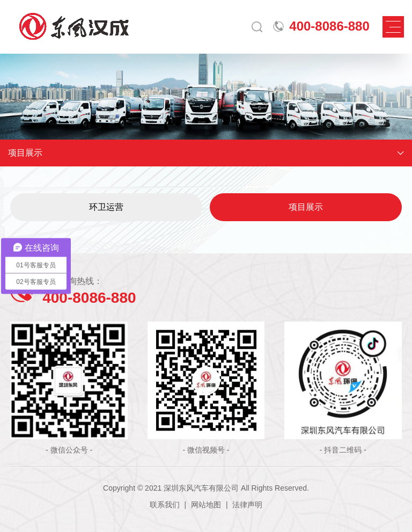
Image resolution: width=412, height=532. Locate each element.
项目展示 (306, 207)
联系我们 (165, 505)
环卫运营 (106, 207)
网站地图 (206, 505)
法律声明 (247, 505)
